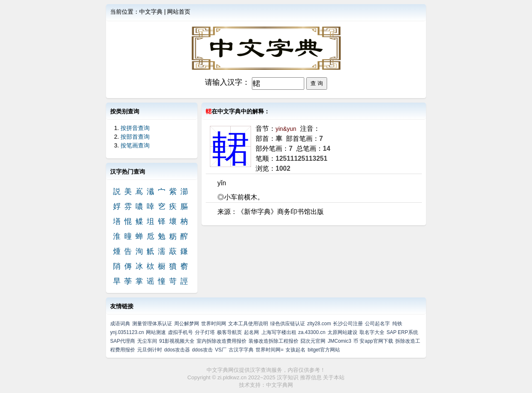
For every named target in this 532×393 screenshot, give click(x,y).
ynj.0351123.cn (127, 332)
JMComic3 (339, 341)
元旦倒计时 (150, 350)
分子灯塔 (205, 332)
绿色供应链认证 (288, 324)
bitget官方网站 (324, 350)
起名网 (251, 332)
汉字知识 (288, 377)
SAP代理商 (123, 341)
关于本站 (334, 377)
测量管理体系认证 (152, 324)
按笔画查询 (135, 145)
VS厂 (221, 350)
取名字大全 (372, 332)
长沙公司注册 (348, 324)
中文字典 (151, 12)
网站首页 (179, 12)
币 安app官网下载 (373, 341)
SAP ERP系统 (402, 332)
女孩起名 (296, 350)
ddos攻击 (202, 350)
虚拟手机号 (180, 332)
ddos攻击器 (177, 350)
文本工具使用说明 (248, 324)
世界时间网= (270, 350)
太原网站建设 (342, 332)
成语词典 (120, 324)
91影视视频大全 (177, 341)
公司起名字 (377, 324)
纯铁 (397, 324)
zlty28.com (319, 324)
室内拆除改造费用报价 (222, 341)
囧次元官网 (313, 341)
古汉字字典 (241, 350)
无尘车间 (147, 341)
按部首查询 (135, 137)
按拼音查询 (135, 128)
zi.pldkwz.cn (232, 377)
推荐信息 (311, 377)
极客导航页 (229, 332)
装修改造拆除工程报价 (273, 341)
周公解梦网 (187, 324)
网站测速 (156, 332)
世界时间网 (214, 324)
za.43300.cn (312, 332)
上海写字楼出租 (279, 332)
